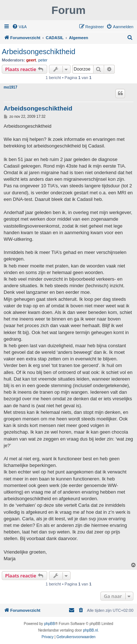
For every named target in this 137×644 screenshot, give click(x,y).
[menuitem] (19, 27)
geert (31, 60)
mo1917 (10, 87)
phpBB (50, 624)
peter (43, 60)
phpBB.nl (90, 630)
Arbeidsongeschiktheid (39, 52)
